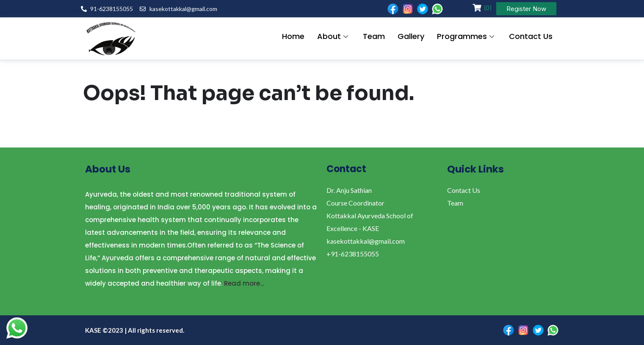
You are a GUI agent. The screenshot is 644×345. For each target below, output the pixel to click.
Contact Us (531, 37)
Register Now (526, 9)
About (334, 37)
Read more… (244, 283)
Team (374, 37)
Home (293, 37)
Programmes (467, 37)
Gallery (411, 37)
